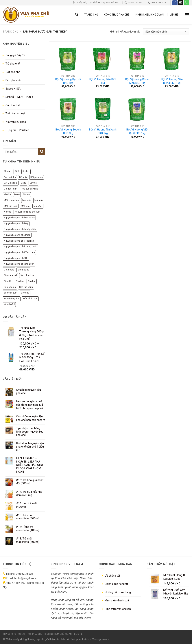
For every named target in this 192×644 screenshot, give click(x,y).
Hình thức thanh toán (117, 601)
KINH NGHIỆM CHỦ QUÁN (150, 15)
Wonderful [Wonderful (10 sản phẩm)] (9, 304)
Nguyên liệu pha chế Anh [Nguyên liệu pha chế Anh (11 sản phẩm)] (27, 212)
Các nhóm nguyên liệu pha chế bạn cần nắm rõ (31, 418)
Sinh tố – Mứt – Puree (19, 97)
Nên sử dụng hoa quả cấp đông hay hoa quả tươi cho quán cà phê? (30, 405)
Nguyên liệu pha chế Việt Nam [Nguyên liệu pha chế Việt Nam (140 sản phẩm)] (19, 252)
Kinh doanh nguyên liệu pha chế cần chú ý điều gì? (30, 447)
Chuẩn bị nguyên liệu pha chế (28, 391)
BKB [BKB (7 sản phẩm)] (17, 171)
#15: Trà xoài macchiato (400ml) (28, 517)
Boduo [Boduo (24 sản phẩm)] (26, 171)
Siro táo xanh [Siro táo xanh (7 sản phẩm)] (26, 287)
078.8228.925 (25, 574)
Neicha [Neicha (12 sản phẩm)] (8, 212)
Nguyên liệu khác (16, 122)
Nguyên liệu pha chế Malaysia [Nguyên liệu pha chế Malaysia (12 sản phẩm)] (19, 218)
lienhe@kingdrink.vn (26, 578)
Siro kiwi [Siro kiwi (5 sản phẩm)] (20, 281)
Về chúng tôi (112, 576)
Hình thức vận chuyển (118, 609)
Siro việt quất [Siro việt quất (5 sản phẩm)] (11, 293)
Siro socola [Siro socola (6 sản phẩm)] (10, 287)
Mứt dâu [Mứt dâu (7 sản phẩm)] (27, 200)
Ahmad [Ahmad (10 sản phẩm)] (8, 171)
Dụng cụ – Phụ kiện (17, 130)
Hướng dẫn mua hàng (118, 592)
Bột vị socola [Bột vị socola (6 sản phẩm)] (11, 183)
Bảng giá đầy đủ (15, 55)
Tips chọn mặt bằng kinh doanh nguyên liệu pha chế (30, 432)
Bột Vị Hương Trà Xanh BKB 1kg (103, 131)
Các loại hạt (13, 105)
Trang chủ (11, 32)
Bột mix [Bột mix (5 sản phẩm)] (23, 177)
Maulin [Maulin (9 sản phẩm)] (7, 194)
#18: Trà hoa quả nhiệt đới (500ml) (30, 482)
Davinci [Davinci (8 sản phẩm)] (33, 183)
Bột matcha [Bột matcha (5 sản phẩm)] (10, 177)
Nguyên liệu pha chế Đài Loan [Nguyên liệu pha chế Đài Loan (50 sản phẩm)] (19, 264)
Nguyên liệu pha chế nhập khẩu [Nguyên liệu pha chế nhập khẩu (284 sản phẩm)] (20, 229)
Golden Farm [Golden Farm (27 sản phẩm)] (11, 189)
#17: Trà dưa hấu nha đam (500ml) (29, 493)
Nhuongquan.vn (101, 639)
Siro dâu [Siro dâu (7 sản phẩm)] (8, 281)
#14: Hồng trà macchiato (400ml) (28, 529)
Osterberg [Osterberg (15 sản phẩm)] (9, 270)
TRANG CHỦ (91, 15)
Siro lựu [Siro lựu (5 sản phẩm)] (32, 281)
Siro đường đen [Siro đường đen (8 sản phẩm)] (12, 299)
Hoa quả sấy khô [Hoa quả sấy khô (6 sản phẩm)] (29, 189)
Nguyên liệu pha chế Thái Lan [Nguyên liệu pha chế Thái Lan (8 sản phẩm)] (19, 241)
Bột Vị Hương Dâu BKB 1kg (103, 81)
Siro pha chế (13, 80)
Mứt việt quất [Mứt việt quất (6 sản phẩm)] (11, 206)
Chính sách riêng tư (116, 584)
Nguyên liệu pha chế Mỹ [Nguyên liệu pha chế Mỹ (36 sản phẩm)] (16, 223)
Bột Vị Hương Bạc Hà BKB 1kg (68, 81)
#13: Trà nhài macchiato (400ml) (28, 540)
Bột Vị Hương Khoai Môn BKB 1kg (137, 81)
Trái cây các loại (15, 113)
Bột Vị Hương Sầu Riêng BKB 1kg (172, 81)
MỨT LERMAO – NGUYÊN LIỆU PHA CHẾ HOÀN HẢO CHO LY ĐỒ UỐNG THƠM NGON (29, 465)
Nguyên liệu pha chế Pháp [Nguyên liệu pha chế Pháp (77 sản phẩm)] (17, 235)
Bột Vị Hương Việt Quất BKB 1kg (137, 131)
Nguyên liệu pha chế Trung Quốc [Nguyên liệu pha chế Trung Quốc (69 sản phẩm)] (21, 247)
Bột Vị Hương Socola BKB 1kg (68, 131)
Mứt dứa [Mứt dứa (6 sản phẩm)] (39, 200)
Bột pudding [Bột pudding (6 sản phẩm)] (37, 177)
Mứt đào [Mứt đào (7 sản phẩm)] (38, 206)
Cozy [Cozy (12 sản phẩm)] (24, 183)
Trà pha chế (13, 64)
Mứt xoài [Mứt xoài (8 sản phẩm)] (25, 206)
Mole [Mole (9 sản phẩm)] (17, 194)
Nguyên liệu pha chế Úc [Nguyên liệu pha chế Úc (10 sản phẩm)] (16, 258)
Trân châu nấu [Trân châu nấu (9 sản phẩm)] (30, 299)
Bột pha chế (13, 72)
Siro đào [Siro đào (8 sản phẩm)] (25, 293)
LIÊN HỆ (174, 15)
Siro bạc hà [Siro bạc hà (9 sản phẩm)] (23, 270)
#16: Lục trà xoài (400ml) (27, 505)
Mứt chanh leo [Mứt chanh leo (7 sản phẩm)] (11, 200)
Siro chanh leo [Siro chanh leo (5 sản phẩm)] (28, 275)
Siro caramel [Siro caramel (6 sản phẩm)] (10, 275)
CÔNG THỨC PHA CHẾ (117, 15)
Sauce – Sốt (13, 89)
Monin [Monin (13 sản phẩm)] (26, 194)
